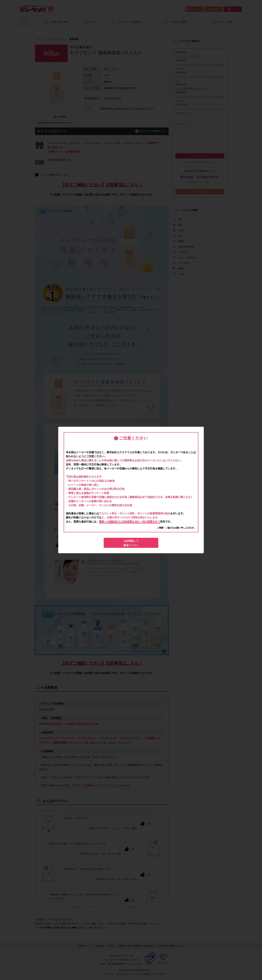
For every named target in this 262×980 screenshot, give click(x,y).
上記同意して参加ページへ (131, 543)
